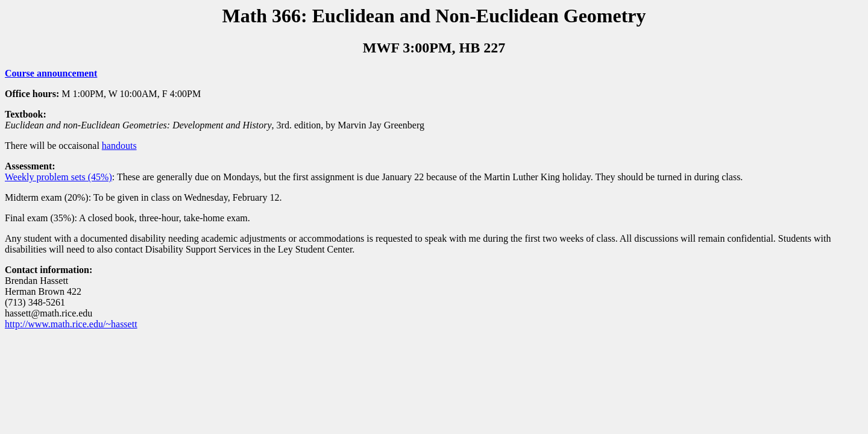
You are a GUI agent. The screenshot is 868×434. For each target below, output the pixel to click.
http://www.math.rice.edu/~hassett (71, 324)
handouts (119, 146)
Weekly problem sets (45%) (58, 177)
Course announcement (51, 73)
